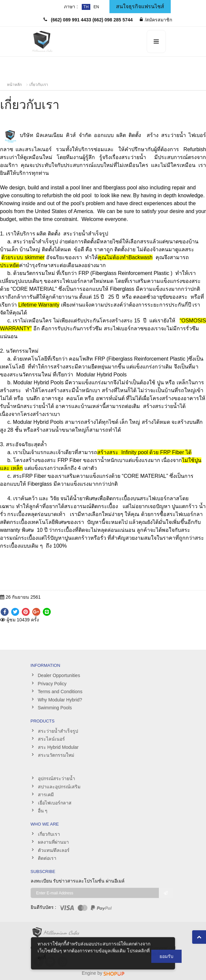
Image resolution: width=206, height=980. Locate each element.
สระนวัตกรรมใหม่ (56, 755)
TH (86, 7)
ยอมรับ (166, 956)
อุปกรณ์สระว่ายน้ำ (57, 778)
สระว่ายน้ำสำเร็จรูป (58, 731)
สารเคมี (46, 795)
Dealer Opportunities (59, 675)
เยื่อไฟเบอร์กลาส (55, 803)
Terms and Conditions (60, 692)
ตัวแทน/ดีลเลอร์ (54, 850)
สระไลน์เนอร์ (51, 739)
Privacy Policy (52, 684)
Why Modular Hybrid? (60, 700)
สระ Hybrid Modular (58, 747)
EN (96, 7)
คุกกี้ (42, 958)
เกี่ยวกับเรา (39, 85)
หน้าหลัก (14, 85)
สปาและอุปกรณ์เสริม (59, 787)
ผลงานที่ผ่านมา (53, 842)
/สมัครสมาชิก (156, 20)
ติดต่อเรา (47, 858)
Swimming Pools (55, 708)
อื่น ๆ (43, 811)
